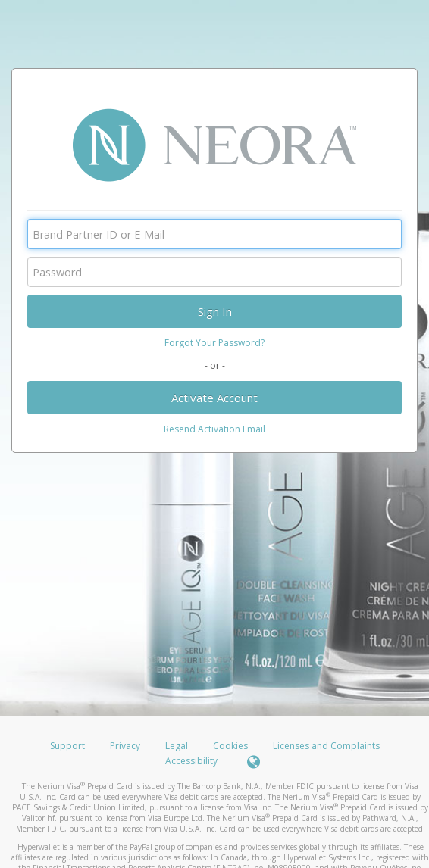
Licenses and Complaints (326, 746)
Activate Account (214, 398)
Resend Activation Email (214, 429)
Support (67, 746)
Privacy (125, 746)
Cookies (230, 746)
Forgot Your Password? (214, 343)
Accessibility (191, 761)
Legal (177, 746)
